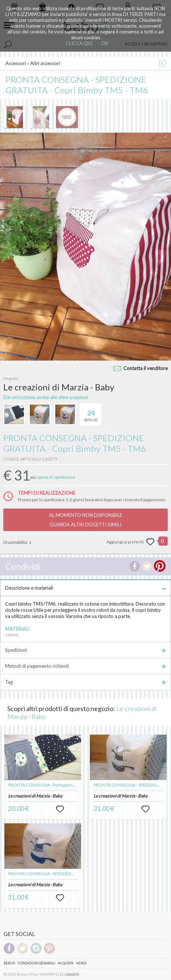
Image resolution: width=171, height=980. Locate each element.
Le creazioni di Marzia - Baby (35, 796)
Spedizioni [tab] (85, 650)
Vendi (81, 963)
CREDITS (73, 975)
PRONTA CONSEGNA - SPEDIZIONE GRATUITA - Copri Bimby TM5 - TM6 (77, 874)
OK (105, 43)
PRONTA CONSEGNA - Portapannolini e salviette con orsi (63, 785)
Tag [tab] (85, 682)
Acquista (66, 963)
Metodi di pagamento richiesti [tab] (85, 666)
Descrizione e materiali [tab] (85, 588)
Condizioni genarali (37, 963)
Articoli (91, 413)
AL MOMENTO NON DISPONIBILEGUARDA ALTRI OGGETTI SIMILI (86, 520)
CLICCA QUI (79, 43)
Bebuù (9, 963)
